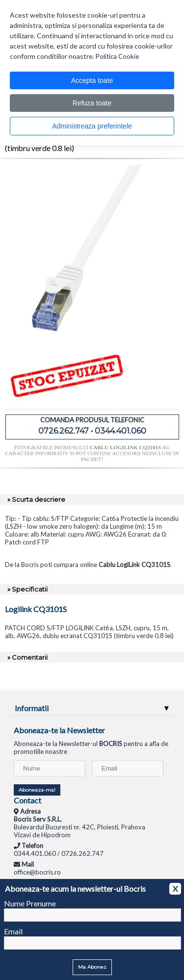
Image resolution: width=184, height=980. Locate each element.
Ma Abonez (92, 967)
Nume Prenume (30, 903)
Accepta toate (92, 80)
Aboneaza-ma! (37, 790)
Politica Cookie (117, 56)
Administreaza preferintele (92, 126)
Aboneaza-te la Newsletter (59, 730)
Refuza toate (92, 103)
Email (13, 931)
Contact (27, 800)
